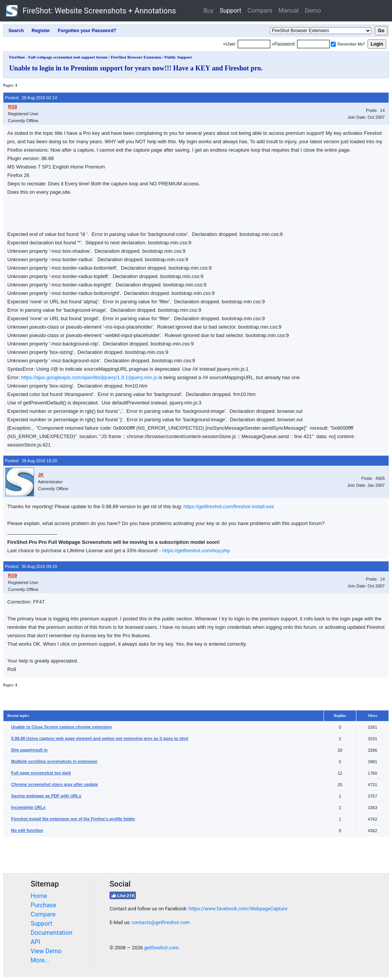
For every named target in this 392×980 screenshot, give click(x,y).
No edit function (27, 830)
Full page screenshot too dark (41, 773)
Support (230, 11)
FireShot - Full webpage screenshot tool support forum (58, 57)
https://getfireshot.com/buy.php (196, 551)
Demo (313, 11)
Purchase (43, 905)
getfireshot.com (161, 948)
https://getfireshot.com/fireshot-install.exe (229, 506)
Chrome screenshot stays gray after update (55, 784)
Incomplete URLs (28, 807)
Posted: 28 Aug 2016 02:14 (31, 98)
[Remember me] (333, 44)
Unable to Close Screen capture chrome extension (61, 727)
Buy (209, 11)
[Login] (254, 44)
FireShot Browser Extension (136, 57)
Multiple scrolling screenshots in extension (54, 761)
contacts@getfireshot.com (161, 922)
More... (40, 960)
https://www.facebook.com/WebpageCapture (238, 909)
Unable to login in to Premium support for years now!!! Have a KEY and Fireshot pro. (136, 68)
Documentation (51, 933)
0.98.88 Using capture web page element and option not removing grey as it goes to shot (100, 738)
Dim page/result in (29, 750)
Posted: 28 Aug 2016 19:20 (31, 461)
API (35, 942)
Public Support (178, 57)
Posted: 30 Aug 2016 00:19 (31, 566)
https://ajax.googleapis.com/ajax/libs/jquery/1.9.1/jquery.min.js (89, 377)
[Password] (313, 44)
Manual (288, 11)
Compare (260, 11)
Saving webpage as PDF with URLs (46, 796)
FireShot (91, 11)
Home (39, 896)
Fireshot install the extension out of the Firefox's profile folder (73, 819)
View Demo (46, 951)
